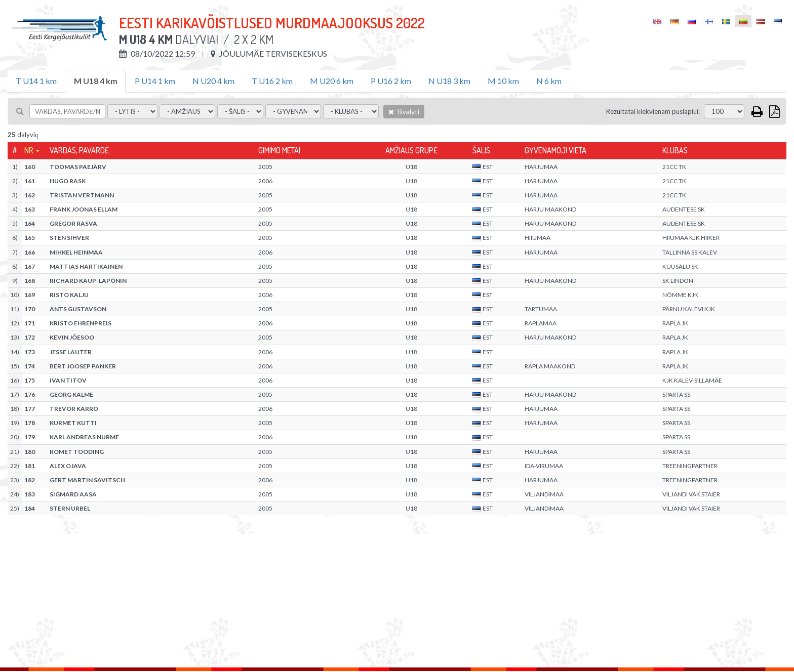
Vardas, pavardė (79, 150)
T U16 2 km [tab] (272, 81)
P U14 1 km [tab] (155, 81)
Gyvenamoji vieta (555, 150)
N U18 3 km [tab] (449, 81)
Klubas (675, 150)
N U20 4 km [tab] (213, 81)
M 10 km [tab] (503, 81)
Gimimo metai (279, 150)
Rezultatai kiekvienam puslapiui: (653, 111)
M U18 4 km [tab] (96, 81)
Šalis (481, 150)
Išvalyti (404, 112)
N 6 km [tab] (549, 81)
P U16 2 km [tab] (391, 81)
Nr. (30, 150)
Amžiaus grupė (411, 150)
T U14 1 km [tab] (36, 81)
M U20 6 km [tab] (332, 81)
